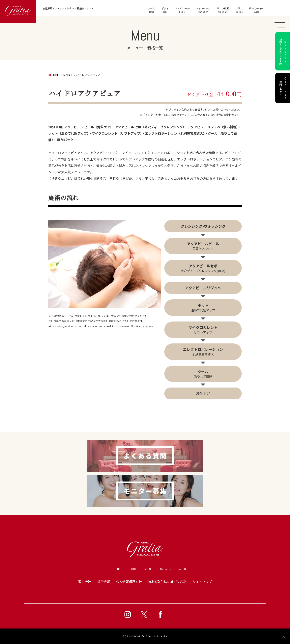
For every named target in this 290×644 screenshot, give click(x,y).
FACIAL (147, 569)
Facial (182, 10)
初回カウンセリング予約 (283, 51)
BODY (133, 569)
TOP (107, 569)
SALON (182, 569)
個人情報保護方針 (129, 582)
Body (165, 10)
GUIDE (119, 569)
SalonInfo (223, 10)
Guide (256, 10)
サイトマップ (202, 582)
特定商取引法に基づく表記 (167, 582)
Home (151, 10)
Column (239, 10)
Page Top (283, 637)
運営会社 (85, 582)
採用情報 (104, 582)
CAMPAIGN (165, 569)
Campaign (203, 10)
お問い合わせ (283, 88)
